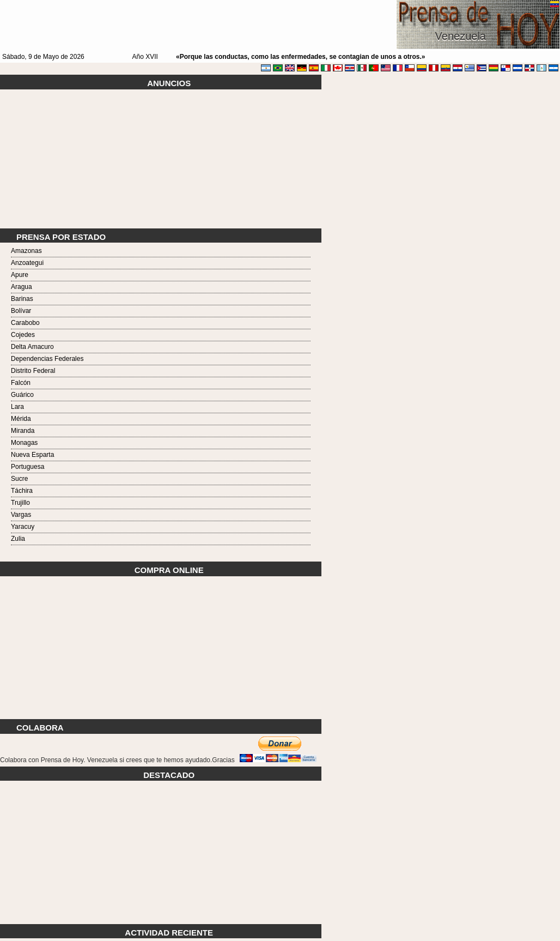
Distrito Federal (33, 371)
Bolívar (21, 311)
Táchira (22, 491)
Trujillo (20, 503)
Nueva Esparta (32, 455)
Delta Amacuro (32, 347)
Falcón (21, 383)
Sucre (19, 479)
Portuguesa (28, 467)
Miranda (23, 431)
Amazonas (26, 251)
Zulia (18, 539)
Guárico (22, 395)
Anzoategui (27, 263)
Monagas (24, 443)
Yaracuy (23, 527)
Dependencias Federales (47, 359)
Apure (20, 275)
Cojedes (23, 335)
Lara (17, 407)
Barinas (22, 299)
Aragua (22, 287)
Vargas (21, 515)
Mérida (21, 419)
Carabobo (25, 323)
